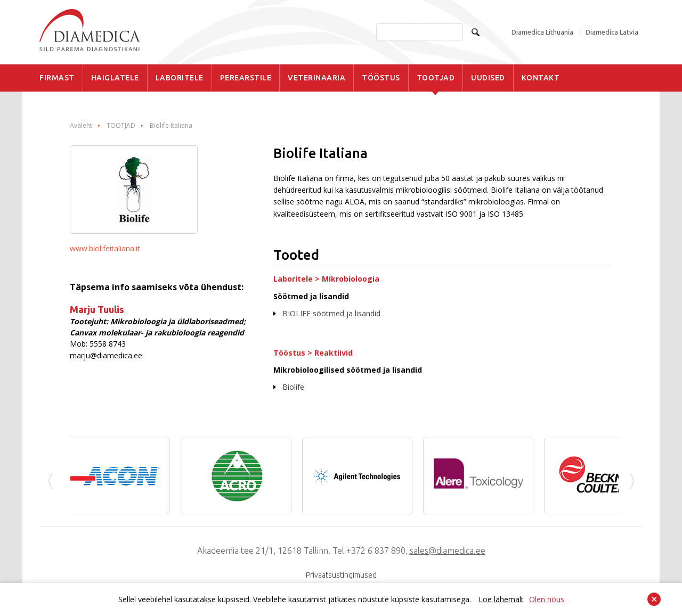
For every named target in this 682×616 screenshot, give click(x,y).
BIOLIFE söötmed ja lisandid (331, 313)
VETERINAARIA (316, 78)
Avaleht (81, 126)
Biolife (293, 387)
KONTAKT (541, 78)
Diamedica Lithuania (542, 32)
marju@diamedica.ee (106, 355)
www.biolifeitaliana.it (105, 248)
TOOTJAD (436, 78)
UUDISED (488, 78)
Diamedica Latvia (612, 32)
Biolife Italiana (171, 126)
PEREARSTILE (246, 78)
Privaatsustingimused (341, 575)
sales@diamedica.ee (448, 551)
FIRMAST (57, 78)
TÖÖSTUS (381, 78)
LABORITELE (180, 78)
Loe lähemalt (501, 599)
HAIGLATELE (115, 78)
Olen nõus (547, 599)
